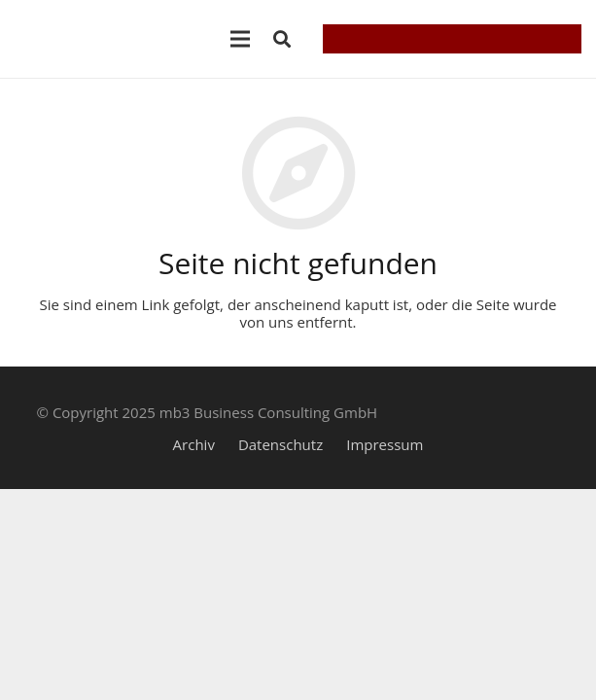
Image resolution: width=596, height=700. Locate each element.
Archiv (194, 444)
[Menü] (240, 39)
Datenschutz (280, 444)
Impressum (385, 444)
